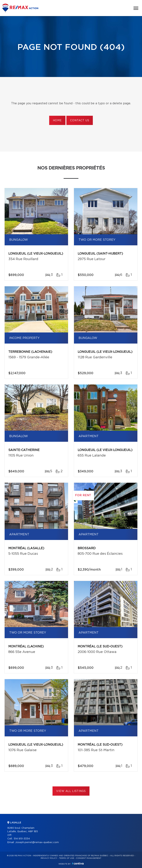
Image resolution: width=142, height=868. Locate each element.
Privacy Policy (49, 858)
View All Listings (71, 791)
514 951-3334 (22, 839)
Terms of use (67, 858)
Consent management (89, 858)
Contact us (80, 121)
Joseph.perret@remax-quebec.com (37, 842)
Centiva (78, 863)
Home (57, 121)
